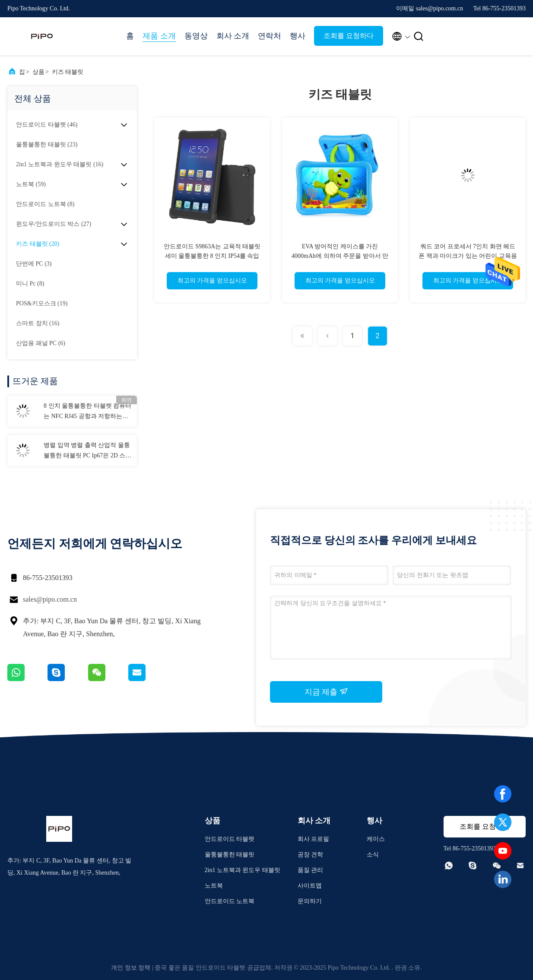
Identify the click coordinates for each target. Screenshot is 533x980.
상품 (38, 72)
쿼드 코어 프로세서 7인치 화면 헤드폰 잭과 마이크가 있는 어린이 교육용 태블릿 (468, 256)
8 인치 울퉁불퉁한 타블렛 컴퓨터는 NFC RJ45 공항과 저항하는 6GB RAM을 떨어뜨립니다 (87, 412)
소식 (373, 855)
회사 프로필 (314, 839)
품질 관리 (311, 870)
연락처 (270, 36)
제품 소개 (159, 36)
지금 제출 (326, 691)
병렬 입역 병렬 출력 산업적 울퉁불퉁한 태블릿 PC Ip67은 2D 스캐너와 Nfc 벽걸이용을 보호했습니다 (87, 451)
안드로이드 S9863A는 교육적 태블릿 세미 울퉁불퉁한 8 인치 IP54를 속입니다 (212, 256)
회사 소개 (233, 36)
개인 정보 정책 (131, 968)
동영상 (196, 36)
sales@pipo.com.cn (50, 599)
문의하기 (310, 901)
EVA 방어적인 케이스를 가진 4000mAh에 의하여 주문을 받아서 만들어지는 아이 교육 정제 (340, 256)
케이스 (376, 839)
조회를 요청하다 (349, 36)
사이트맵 (310, 886)
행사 (298, 36)
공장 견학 (311, 855)
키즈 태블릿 (68, 72)
